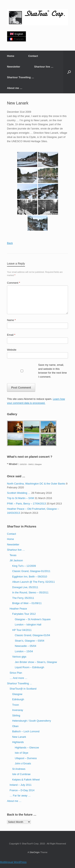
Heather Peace (18, 609)
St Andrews (19, 769)
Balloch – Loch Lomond (26, 731)
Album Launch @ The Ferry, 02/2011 (33, 582)
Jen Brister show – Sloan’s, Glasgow (36, 662)
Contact (33, 56)
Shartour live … (44, 67)
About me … (15, 88)
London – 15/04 (24, 651)
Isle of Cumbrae (21, 774)
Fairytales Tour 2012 (24, 614)
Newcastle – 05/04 (25, 646)
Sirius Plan (16, 673)
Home (11, 56)
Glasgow (17, 694)
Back (10, 243)
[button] (69, 72)
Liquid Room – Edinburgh (29, 667)
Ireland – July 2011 (21, 785)
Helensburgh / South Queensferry (32, 721)
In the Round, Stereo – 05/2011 (30, 592)
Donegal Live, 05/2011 (25, 587)
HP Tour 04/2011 (22, 630)
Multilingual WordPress (13, 862)
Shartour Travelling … (20, 77)
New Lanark (19, 737)
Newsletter (14, 67)
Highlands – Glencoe (27, 748)
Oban (15, 726)
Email (11, 335)
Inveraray (18, 710)
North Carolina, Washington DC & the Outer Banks (36, 484)
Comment (13, 283)
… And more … (18, 678)
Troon (15, 705)
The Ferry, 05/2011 (23, 598)
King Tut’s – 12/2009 (24, 566)
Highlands (18, 742)
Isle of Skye (21, 753)
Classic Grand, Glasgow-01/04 (32, 635)
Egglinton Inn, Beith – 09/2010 (30, 577)
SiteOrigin (35, 852)
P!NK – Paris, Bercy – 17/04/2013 (26, 504)
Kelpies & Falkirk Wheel (26, 780)
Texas (13, 555)
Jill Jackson (16, 560)
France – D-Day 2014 (22, 790)
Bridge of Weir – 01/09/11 (27, 603)
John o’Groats (23, 763)
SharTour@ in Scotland (23, 689)
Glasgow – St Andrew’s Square (33, 619)
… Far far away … (20, 796)
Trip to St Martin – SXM (20, 498)
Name (11, 320)
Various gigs (19, 657)
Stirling (16, 715)
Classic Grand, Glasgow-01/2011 (31, 571)
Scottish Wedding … (19, 493)
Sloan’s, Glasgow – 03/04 (29, 641)
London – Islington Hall (28, 625)
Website (12, 350)
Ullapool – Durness (26, 758)
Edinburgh (18, 699)
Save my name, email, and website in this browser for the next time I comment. (52, 371)
